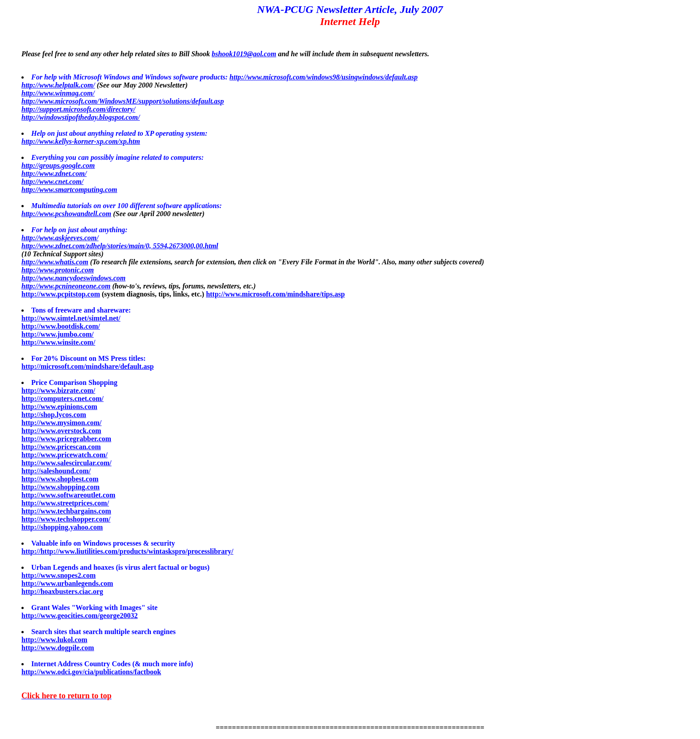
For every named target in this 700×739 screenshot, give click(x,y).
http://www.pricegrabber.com (66, 439)
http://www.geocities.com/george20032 (79, 616)
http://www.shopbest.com (60, 479)
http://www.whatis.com (55, 262)
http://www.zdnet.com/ (54, 173)
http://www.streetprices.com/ (65, 503)
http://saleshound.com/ (56, 471)
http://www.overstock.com (61, 431)
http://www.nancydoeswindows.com (73, 278)
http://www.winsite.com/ (58, 342)
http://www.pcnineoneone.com (66, 286)
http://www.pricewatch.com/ (65, 455)
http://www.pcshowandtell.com (66, 214)
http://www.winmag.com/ (58, 93)
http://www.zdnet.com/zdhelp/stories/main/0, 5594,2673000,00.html (120, 246)
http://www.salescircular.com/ (67, 463)
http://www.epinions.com (59, 407)
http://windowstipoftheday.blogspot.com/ (81, 117)
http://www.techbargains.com (66, 511)
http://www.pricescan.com (61, 447)
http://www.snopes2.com (58, 575)
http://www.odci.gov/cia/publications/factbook (91, 672)
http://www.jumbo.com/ (58, 334)
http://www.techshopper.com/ (66, 519)
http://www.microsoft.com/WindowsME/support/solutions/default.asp (123, 101)
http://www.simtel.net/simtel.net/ (71, 318)
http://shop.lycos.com (54, 415)
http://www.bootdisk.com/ (61, 326)
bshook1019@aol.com (244, 54)
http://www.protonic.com (58, 270)
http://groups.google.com (58, 165)
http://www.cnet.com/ (52, 182)
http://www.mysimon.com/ (62, 423)
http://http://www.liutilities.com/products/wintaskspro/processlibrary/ (127, 551)
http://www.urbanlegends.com (67, 583)
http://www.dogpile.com (58, 648)
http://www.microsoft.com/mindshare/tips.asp (275, 294)
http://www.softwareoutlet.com (68, 495)
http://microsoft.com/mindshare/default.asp (87, 366)
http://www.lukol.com (54, 640)
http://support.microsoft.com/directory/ (78, 109)
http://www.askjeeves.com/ (60, 238)
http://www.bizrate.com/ (58, 390)
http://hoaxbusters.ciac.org (62, 591)
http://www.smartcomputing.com (69, 190)
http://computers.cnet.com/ (62, 399)
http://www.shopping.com (60, 487)
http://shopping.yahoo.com (62, 527)
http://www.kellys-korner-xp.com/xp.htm (81, 141)
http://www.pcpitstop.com (61, 294)
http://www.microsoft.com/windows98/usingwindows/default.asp (323, 77)
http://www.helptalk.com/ (58, 85)
